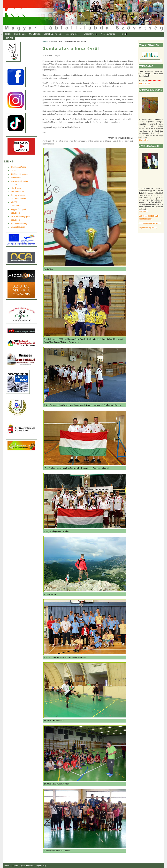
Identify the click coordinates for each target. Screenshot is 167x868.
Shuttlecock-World (19, 167)
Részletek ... (143, 140)
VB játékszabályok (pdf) (148, 228)
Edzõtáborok (16, 206)
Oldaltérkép (35, 34)
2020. (56, 41)
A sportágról (72, 34)
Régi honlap (20, 34)
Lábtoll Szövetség (52, 34)
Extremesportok (17, 192)
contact (15, 866)
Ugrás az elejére (27, 866)
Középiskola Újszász (20, 174)
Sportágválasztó (18, 195)
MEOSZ (14, 202)
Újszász (14, 170)
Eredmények (90, 34)
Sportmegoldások (18, 199)
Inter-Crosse (16, 188)
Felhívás (9, 38)
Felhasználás (144, 84)
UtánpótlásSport (18, 227)
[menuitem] (7, 34)
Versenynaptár (108, 34)
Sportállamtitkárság (19, 223)
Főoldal (7, 34)
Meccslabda (16, 178)
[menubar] (68, 36)
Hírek (123, 34)
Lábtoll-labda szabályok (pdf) (150, 223)
